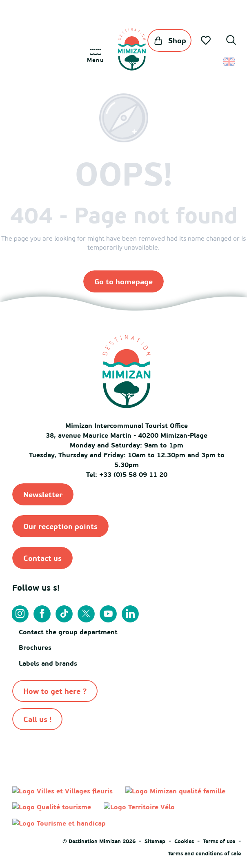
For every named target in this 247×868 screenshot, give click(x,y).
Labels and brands (48, 663)
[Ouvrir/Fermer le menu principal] (95, 56)
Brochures (35, 647)
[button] (231, 41)
